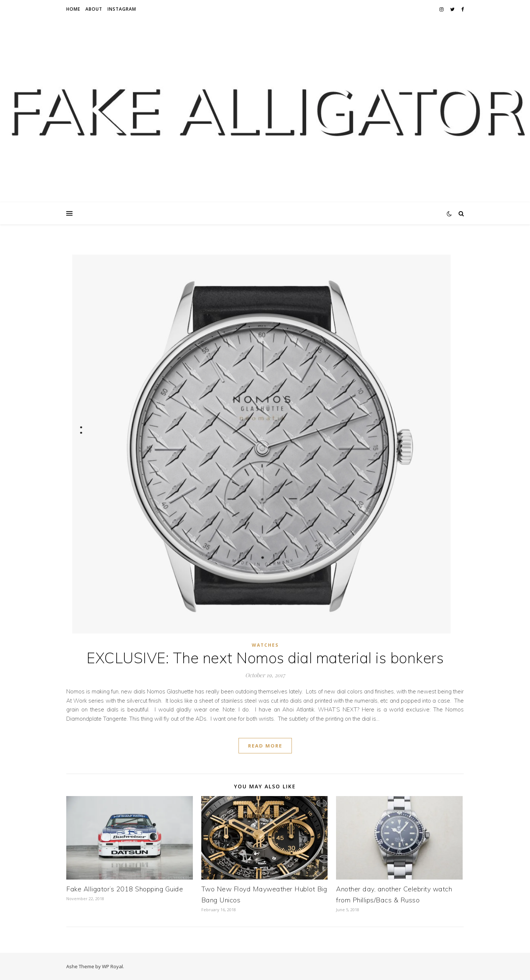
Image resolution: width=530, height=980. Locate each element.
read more (265, 746)
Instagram (122, 9)
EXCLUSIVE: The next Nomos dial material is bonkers (265, 658)
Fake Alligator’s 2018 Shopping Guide (125, 889)
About (94, 9)
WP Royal (112, 966)
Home (73, 9)
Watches (265, 645)
